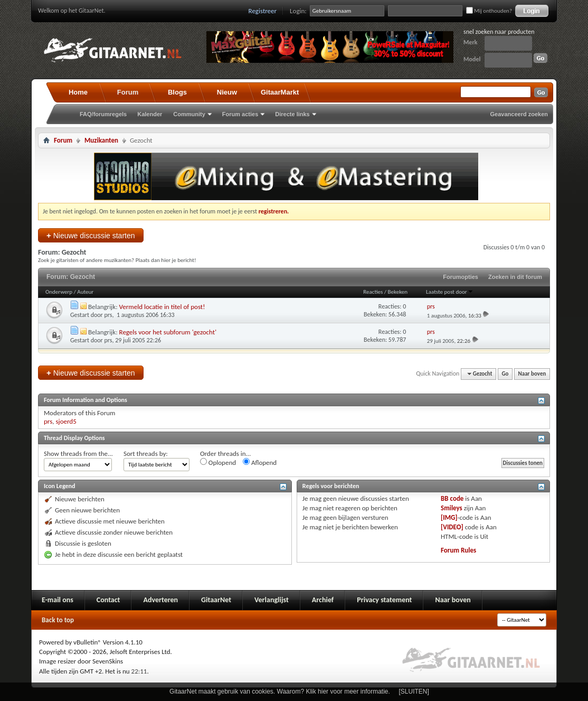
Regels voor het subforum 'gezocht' (168, 332)
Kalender (150, 114)
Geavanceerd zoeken (519, 114)
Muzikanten (101, 140)
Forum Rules (458, 550)
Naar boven (532, 374)
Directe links (292, 114)
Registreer (263, 11)
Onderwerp (59, 292)
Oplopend (218, 462)
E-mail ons (58, 600)
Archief (323, 600)
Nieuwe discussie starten (91, 235)
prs (108, 315)
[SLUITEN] (414, 691)
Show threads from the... (78, 454)
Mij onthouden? (489, 11)
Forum (128, 92)
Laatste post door (450, 292)
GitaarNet (216, 600)
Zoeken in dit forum (515, 277)
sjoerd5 (66, 421)
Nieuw (227, 92)
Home (78, 92)
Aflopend (260, 462)
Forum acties (240, 114)
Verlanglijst (272, 600)
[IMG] (449, 517)
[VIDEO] (452, 527)
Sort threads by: (146, 454)
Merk (471, 42)
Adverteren (160, 600)
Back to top (58, 620)
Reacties (373, 292)
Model (472, 59)
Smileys (452, 508)
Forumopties (461, 277)
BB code (452, 498)
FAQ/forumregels (103, 114)
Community (189, 114)
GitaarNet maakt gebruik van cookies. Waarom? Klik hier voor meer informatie (279, 691)
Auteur (85, 292)
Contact (108, 600)
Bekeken (398, 292)
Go (505, 374)
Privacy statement (384, 600)
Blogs (177, 92)
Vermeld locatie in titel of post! (162, 307)
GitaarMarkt (280, 92)
